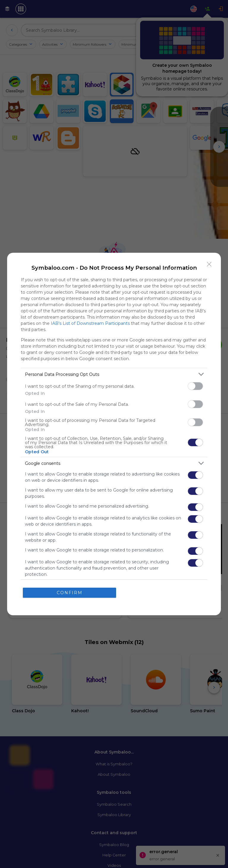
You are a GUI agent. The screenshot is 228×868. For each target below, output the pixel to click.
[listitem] (114, 374)
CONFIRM (70, 593)
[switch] (195, 386)
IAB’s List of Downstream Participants (90, 323)
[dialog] (114, 434)
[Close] (209, 264)
